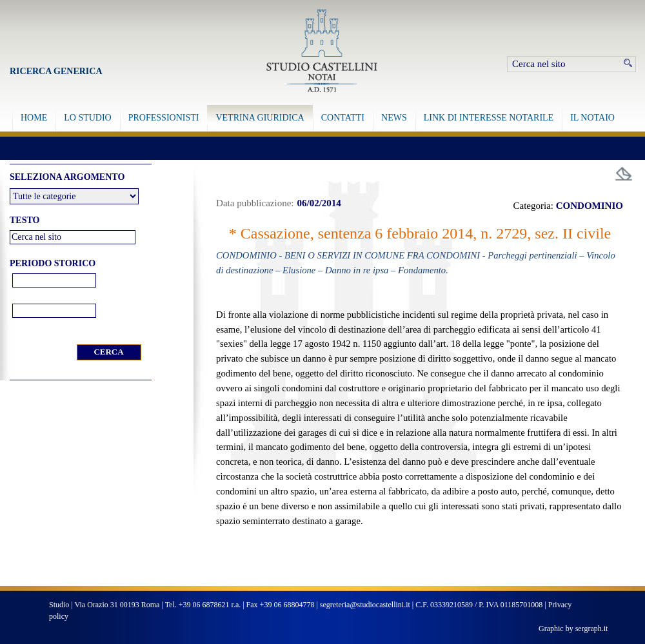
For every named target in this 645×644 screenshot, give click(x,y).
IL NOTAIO (592, 118)
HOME (34, 118)
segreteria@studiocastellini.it (365, 605)
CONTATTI (343, 118)
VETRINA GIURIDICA (260, 118)
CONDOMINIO (590, 206)
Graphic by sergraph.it (573, 629)
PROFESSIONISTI (164, 118)
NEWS (394, 118)
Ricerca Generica (56, 71)
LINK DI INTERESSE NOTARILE (489, 118)
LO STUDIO (88, 118)
